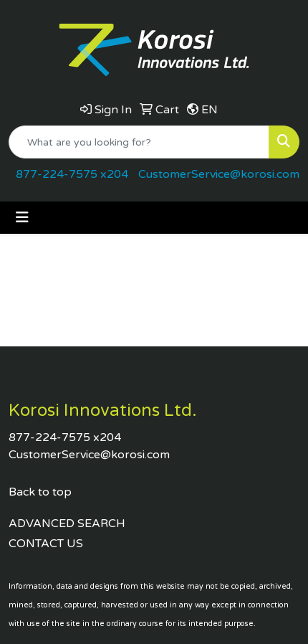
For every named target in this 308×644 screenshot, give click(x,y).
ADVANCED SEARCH (67, 524)
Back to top (40, 492)
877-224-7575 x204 (72, 174)
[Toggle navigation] (22, 218)
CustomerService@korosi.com (219, 174)
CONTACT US (46, 544)
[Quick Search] (139, 142)
